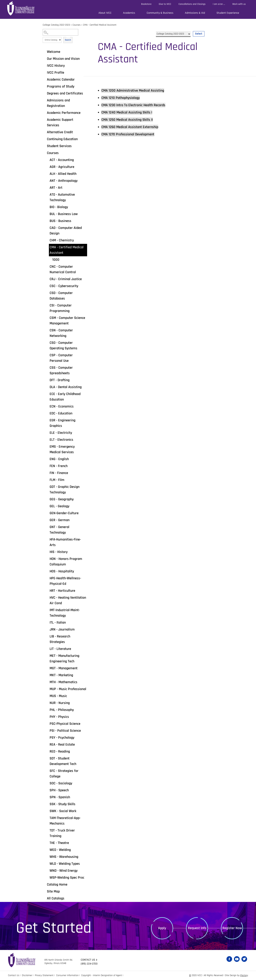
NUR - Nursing (60, 703)
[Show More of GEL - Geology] (47, 506)
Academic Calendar (61, 80)
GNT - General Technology (59, 530)
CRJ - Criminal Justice (66, 279)
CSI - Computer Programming (61, 308)
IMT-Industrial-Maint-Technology (65, 613)
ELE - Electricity (61, 433)
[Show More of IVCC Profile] (44, 72)
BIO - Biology (59, 207)
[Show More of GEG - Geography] (47, 499)
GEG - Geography (62, 499)
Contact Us (14, 975)
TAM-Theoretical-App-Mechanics (65, 821)
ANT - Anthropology (64, 181)
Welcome (54, 52)
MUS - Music (58, 696)
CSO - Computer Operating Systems (63, 345)
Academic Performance (64, 113)
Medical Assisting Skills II (127, 120)
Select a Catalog (180, 30)
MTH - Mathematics (63, 682)
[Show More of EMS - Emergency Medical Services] (47, 446)
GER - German (60, 520)
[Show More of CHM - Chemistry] (47, 240)
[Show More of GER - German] (47, 520)
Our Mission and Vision (63, 59)
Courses (77, 25)
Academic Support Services (60, 122)
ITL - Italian (58, 623)
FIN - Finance (59, 473)
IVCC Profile (56, 73)
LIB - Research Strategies (60, 639)
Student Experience (228, 13)
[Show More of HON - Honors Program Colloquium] (47, 559)
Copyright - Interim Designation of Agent (102, 975)
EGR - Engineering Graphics (62, 423)
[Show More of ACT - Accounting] (47, 160)
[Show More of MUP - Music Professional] (47, 689)
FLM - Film (57, 480)
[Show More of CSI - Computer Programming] (47, 305)
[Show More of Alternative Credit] (44, 132)
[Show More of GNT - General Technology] (47, 527)
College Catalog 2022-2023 (56, 25)
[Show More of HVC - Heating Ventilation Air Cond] (47, 597)
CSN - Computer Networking (61, 333)
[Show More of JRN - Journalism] (47, 629)
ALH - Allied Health (63, 174)
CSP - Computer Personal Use (61, 358)
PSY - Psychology (62, 738)
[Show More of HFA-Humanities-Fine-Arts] (47, 539)
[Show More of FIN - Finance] (47, 473)
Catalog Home (57, 884)
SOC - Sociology (61, 783)
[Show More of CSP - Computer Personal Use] (47, 355)
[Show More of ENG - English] (47, 459)
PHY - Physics (59, 717)
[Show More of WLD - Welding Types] (47, 864)
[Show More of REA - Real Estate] (47, 744)
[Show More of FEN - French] (47, 466)
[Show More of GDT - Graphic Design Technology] (47, 487)
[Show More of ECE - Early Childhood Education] (47, 394)
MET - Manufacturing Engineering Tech (64, 659)
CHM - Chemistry (62, 240)
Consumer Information (67, 975)
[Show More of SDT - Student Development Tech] (47, 758)
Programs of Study (61, 86)
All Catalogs (56, 898)
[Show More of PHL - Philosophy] (47, 710)
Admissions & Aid (195, 13)
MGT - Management (64, 668)
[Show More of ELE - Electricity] (47, 433)
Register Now (232, 928)
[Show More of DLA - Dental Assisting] (47, 387)
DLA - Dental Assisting (66, 387)
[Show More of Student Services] (44, 146)
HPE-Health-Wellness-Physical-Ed (65, 581)
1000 (56, 260)
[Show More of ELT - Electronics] (47, 439)
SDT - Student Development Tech (63, 761)
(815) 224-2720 (89, 964)
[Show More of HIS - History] (47, 552)
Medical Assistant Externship (130, 127)
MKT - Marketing (61, 675)
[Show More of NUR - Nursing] (47, 703)
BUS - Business (60, 221)
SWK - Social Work (63, 811)
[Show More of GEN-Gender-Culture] (47, 513)
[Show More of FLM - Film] (47, 480)
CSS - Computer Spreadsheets (61, 370)
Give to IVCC (165, 4)
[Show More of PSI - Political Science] (47, 730)
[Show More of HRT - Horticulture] (47, 590)
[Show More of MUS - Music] (47, 696)
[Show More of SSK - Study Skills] (47, 804)
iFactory (244, 975)
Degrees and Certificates (65, 93)
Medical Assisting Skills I (127, 112)
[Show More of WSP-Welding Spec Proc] (47, 877)
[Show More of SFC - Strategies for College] (47, 771)
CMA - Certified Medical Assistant (67, 250)
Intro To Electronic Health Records (133, 105)
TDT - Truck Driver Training (62, 833)
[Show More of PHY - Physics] (47, 717)
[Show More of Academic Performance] (44, 113)
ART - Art (56, 188)
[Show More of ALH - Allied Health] (47, 174)
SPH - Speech (59, 790)
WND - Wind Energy (64, 871)
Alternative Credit (60, 132)
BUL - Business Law (64, 214)
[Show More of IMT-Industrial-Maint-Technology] (47, 610)
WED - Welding (60, 850)
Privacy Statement (44, 975)
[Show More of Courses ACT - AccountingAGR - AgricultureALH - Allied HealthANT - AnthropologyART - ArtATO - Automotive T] (44, 153)
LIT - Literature (60, 649)
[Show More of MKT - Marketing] (47, 675)
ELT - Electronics (61, 440)
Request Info (197, 928)
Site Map (53, 891)
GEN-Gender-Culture (64, 513)
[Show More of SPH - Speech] (47, 790)
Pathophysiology (121, 98)
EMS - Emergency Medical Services (62, 449)
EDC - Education (61, 413)
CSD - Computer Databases (61, 296)
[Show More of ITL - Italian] (47, 622)
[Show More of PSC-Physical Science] (47, 724)
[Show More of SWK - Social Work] (47, 811)
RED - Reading (60, 751)
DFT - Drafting (60, 380)
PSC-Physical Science (65, 724)
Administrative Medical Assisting (133, 91)
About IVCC (105, 13)
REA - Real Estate (62, 745)
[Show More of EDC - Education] (47, 413)
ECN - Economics (62, 406)
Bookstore (146, 4)
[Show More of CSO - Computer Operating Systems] (47, 343)
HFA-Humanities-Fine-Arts (65, 542)
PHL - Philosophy (62, 710)
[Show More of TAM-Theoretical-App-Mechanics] (47, 818)
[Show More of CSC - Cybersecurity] (47, 286)
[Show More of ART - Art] (47, 187)
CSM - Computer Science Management (67, 321)
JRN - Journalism (62, 629)
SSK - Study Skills (62, 804)
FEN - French (59, 466)
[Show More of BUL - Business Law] (47, 214)
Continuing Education (62, 139)
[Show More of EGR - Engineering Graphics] (47, 420)
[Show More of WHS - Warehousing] (47, 857)
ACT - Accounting (62, 160)
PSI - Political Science (65, 731)
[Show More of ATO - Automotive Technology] (47, 194)
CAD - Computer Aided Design (66, 231)
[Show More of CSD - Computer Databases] (47, 293)
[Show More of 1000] (50, 259)
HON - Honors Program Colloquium (66, 562)
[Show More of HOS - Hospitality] (47, 571)
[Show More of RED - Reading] (47, 751)
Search (68, 40)
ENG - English (59, 459)
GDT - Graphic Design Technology (65, 490)
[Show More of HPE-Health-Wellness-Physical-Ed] (47, 578)
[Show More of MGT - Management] (47, 668)
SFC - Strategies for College (64, 774)
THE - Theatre (59, 843)
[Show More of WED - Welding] (47, 850)
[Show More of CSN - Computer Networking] (47, 330)
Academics (129, 13)
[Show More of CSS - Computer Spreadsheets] (47, 367)
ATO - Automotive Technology (62, 197)
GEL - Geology (59, 506)
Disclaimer (27, 975)
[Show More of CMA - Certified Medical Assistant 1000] (47, 247)
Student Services (59, 146)
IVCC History (56, 66)
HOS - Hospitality (62, 571)
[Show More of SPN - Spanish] (47, 797)
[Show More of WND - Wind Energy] (47, 870)
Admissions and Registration (58, 103)
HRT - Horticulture (62, 591)
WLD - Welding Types (65, 864)
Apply (162, 928)
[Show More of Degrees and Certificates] (44, 93)
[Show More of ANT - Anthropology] (47, 181)
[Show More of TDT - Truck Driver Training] (47, 830)
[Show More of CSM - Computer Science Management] (47, 318)
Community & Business (160, 13)
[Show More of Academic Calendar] (44, 79)
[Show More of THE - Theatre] (47, 843)
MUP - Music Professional (68, 689)
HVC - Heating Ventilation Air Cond (68, 600)
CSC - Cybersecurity (64, 286)
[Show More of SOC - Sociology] (47, 783)
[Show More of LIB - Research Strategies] (47, 636)
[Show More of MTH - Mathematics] (47, 682)
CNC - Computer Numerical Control (63, 269)
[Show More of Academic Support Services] (44, 120)
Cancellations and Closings (192, 4)
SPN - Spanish (60, 797)
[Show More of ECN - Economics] (47, 406)
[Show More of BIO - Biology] (47, 207)
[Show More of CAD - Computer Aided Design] (47, 228)
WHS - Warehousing (64, 857)
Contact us (88, 960)
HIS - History (59, 552)
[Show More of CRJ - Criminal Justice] (47, 279)
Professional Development (128, 134)
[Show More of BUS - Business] (47, 221)
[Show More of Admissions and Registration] (44, 100)
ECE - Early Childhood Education (65, 397)
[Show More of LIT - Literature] (47, 649)
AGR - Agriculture (62, 167)
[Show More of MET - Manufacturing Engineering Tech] (47, 656)
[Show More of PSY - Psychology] (47, 737)
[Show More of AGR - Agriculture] (47, 167)
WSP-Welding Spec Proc (67, 878)
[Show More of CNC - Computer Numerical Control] (47, 266)
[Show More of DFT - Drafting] (47, 380)
